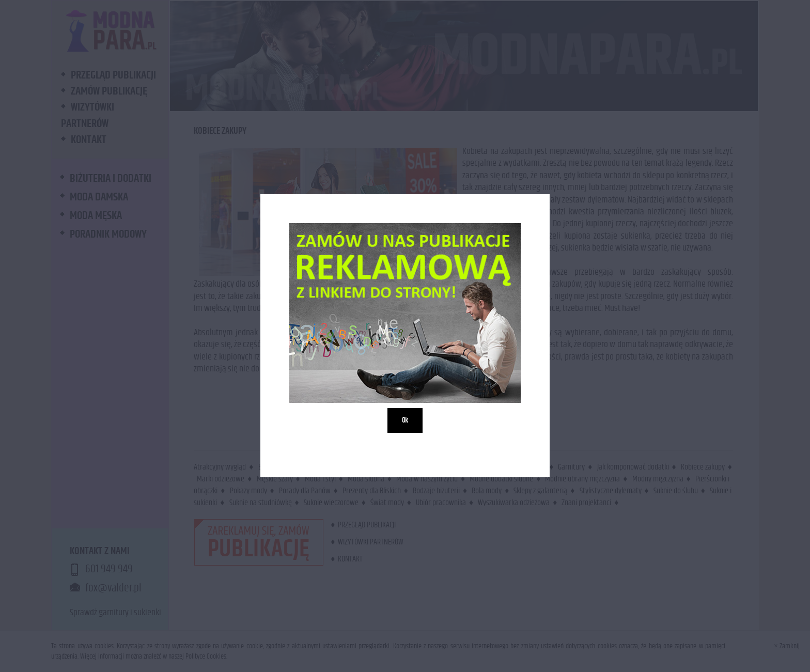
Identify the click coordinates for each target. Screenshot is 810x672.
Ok (405, 421)
